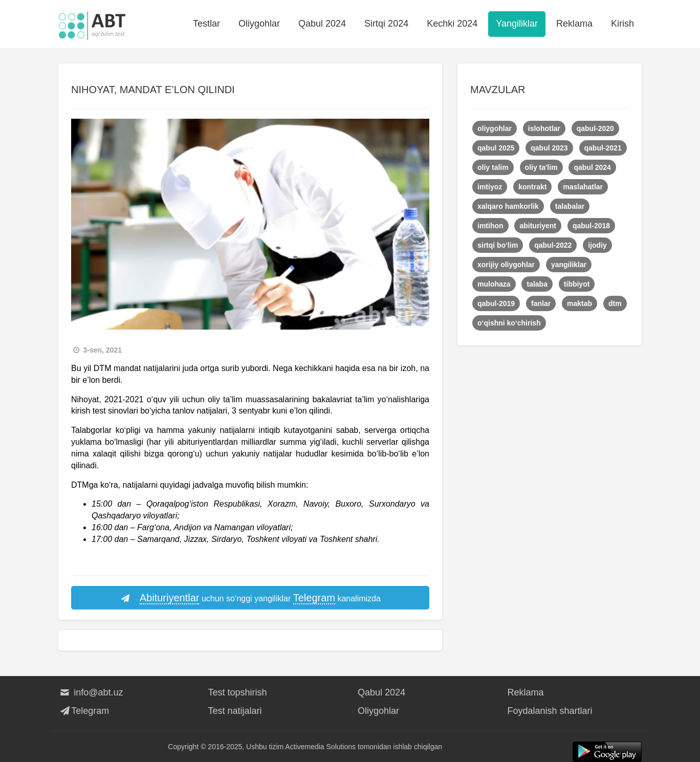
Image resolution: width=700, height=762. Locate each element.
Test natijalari (235, 711)
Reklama (574, 24)
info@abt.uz (91, 692)
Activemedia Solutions (320, 747)
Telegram (84, 711)
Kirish (622, 24)
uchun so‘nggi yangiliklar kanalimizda (250, 598)
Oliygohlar (259, 24)
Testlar (206, 24)
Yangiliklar (517, 24)
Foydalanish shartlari (550, 711)
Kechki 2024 (452, 24)
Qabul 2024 (322, 24)
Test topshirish (238, 692)
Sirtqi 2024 (386, 24)
